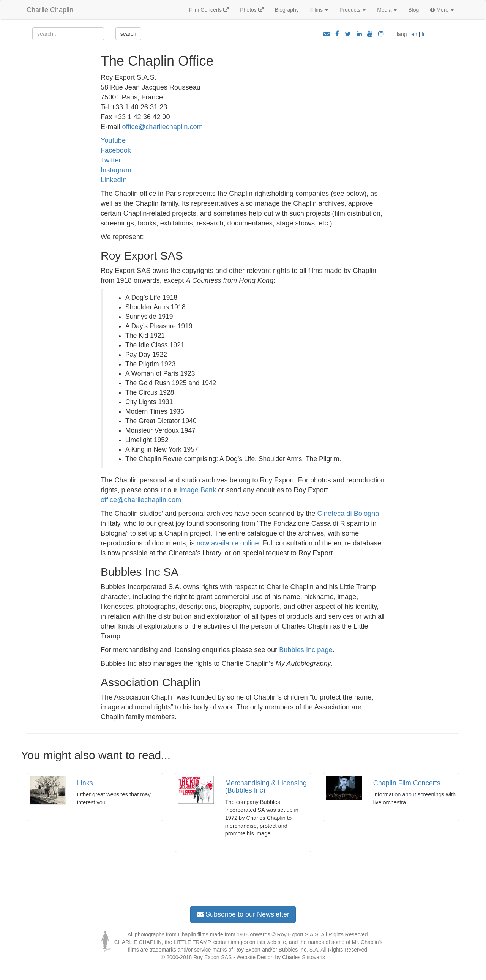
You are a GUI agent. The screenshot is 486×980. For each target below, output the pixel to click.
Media (387, 10)
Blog (413, 10)
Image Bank (198, 490)
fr (423, 34)
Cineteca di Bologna (348, 514)
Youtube (113, 140)
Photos (252, 10)
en (414, 34)
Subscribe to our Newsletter (243, 914)
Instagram (116, 170)
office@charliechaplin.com (163, 127)
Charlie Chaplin (50, 10)
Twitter (111, 160)
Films (319, 10)
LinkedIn (114, 180)
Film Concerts (209, 10)
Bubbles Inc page (306, 650)
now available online (228, 543)
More (442, 10)
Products (353, 10)
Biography (287, 10)
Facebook (116, 150)
